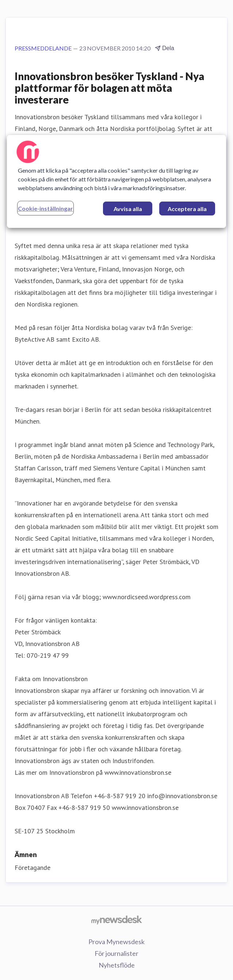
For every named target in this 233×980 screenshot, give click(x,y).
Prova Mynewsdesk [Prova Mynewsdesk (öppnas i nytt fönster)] (116, 942)
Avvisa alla (128, 209)
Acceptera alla (187, 209)
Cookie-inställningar (45, 208)
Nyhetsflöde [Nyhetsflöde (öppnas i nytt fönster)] (117, 965)
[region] (116, 181)
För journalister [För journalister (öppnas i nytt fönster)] (116, 953)
